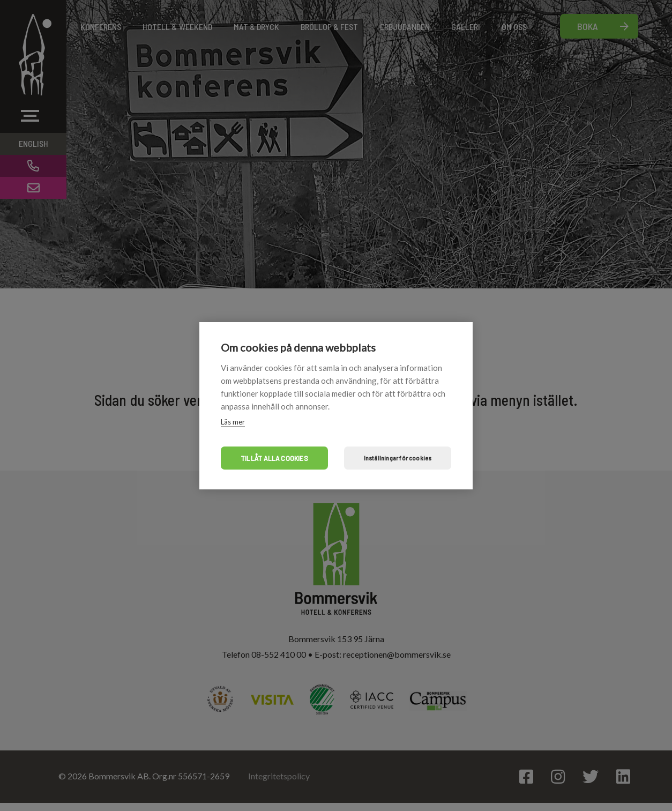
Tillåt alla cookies (274, 458)
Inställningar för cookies (398, 458)
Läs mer (233, 422)
